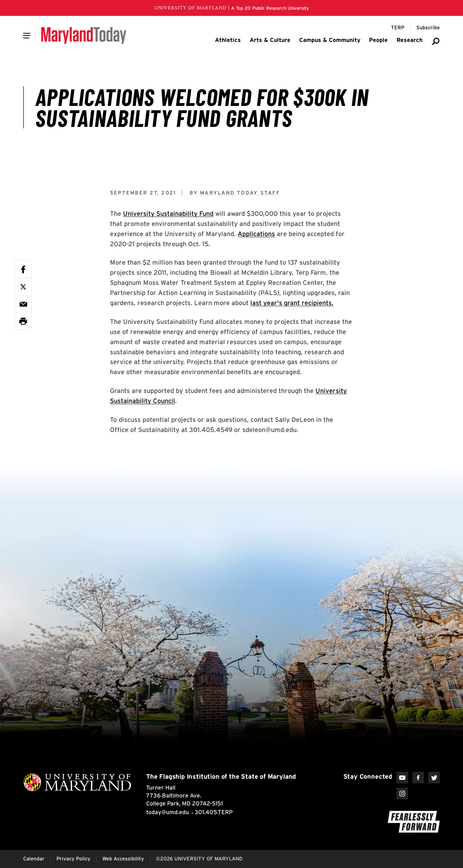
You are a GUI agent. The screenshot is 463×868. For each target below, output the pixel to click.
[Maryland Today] (84, 35)
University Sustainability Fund (168, 213)
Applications (256, 234)
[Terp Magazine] (398, 28)
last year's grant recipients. (292, 303)
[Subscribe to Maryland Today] (428, 28)
